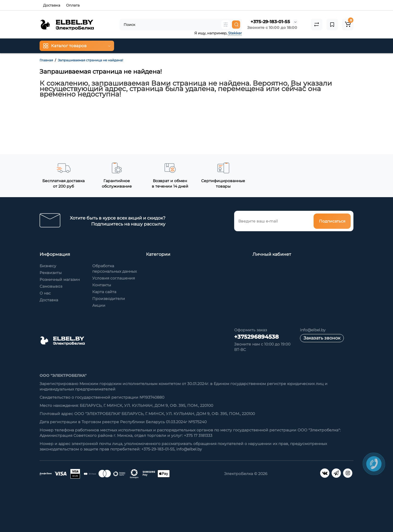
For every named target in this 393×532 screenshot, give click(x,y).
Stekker (235, 33)
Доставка (52, 5)
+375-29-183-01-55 (270, 22)
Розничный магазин (60, 279)
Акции (99, 305)
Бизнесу (48, 266)
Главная (46, 60)
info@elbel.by (313, 330)
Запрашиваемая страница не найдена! (90, 60)
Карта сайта (104, 292)
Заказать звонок (322, 338)
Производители (109, 299)
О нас (45, 293)
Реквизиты (51, 273)
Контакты (102, 285)
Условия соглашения (114, 278)
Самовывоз (51, 286)
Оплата (73, 5)
